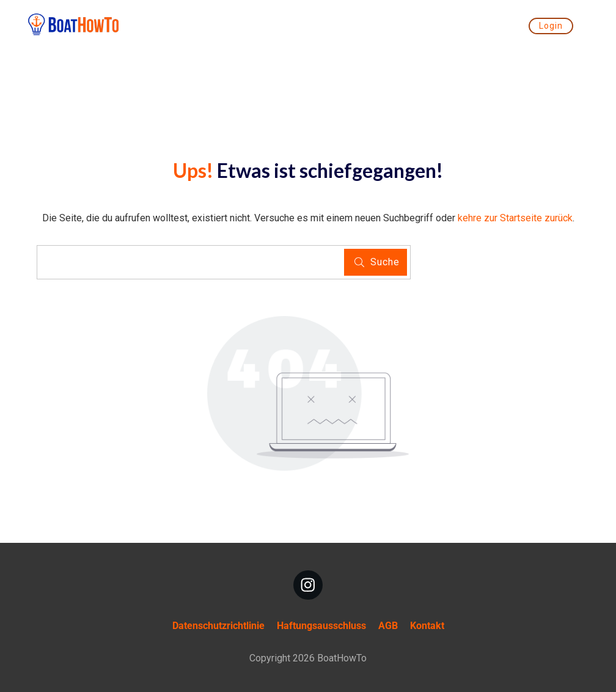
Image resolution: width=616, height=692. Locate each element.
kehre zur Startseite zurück (515, 218)
